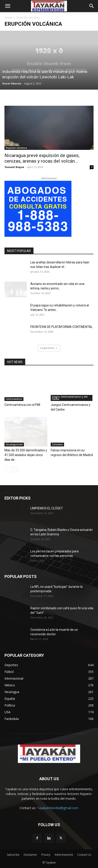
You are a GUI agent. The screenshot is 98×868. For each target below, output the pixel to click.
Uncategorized (14, 444)
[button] (8, 6)
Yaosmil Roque (14, 167)
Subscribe (13, 855)
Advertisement (64, 855)
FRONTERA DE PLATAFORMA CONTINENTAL (62, 327)
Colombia (57, 444)
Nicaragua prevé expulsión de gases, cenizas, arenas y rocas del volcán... (42, 158)
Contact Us (84, 855)
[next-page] (14, 469)
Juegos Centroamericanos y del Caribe (70, 398)
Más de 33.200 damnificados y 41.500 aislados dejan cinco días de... (26, 455)
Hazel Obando (12, 83)
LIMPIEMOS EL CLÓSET (47, 508)
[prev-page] (7, 469)
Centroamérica (14, 399)
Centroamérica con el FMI (22, 405)
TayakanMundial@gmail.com (58, 808)
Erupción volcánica (16, 148)
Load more (49, 348)
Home (8, 18)
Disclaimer (30, 855)
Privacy (46, 855)
